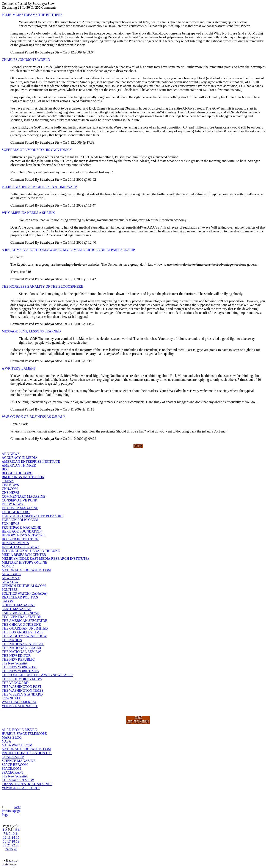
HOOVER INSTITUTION (20, 539)
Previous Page (8, 813)
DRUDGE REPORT (16, 512)
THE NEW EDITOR (16, 656)
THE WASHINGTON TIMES (23, 690)
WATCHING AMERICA (19, 702)
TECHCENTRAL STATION (22, 617)
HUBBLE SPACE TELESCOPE (24, 734)
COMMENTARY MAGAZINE (24, 496)
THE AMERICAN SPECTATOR (25, 621)
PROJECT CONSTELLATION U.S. (27, 753)
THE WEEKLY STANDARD (22, 694)
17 (9, 841)
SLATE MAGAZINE (16, 609)
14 (13, 837)
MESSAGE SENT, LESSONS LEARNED (31, 331)
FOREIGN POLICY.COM (20, 520)
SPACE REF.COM (15, 765)
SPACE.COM (11, 769)
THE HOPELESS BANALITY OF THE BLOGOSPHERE (42, 286)
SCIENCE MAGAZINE (19, 605)
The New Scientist (14, 663)
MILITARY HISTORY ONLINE (24, 562)
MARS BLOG (12, 737)
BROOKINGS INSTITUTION (23, 477)
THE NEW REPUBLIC (18, 659)
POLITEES (10, 590)
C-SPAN (8, 481)
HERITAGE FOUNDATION (22, 531)
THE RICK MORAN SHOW (22, 679)
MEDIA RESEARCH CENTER (24, 555)
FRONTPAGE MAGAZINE (21, 527)
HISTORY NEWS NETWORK (23, 535)
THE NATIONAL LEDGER (21, 648)
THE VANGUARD (15, 683)
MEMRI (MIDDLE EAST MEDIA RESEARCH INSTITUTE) (45, 559)
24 (7, 849)
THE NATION (12, 640)
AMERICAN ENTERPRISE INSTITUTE (31, 461)
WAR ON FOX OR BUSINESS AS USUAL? (33, 417)
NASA (6, 741)
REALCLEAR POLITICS (20, 597)
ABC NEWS (11, 454)
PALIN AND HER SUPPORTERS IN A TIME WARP (39, 187)
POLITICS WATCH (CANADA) (25, 593)
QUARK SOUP (13, 757)
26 (16, 849)
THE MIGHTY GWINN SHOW (24, 636)
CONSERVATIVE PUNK (20, 500)
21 (9, 845)
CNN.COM (10, 489)
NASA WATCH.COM (17, 745)
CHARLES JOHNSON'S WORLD (26, 60)
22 (13, 845)
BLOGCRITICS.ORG (17, 473)
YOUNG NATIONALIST (20, 706)
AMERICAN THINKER (19, 465)
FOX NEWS (10, 524)
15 (18, 837)
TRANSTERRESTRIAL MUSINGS (27, 784)
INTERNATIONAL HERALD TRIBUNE (31, 551)
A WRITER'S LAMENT (19, 368)
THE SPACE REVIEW (18, 780)
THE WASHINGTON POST (22, 687)
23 (18, 845)
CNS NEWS (10, 493)
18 (13, 841)
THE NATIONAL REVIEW (21, 652)
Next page (17, 809)
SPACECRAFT (13, 772)
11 (17, 834)
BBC (5, 469)
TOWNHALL (11, 698)
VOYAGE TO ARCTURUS (21, 788)
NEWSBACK (11, 574)
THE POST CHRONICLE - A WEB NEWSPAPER (37, 675)
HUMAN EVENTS (15, 543)
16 (5, 841)
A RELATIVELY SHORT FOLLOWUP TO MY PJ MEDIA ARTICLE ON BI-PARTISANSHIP (68, 250)
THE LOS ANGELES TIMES (23, 632)
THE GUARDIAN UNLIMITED (25, 628)
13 (9, 837)
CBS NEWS (10, 485)
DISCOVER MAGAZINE (20, 508)
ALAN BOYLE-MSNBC (19, 730)
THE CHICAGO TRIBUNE (21, 624)
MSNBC (8, 566)
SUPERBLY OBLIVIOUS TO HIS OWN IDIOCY (37, 150)
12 (5, 837)
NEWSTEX (10, 582)
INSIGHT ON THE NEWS (21, 547)
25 (11, 849)
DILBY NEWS (12, 504)
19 (18, 841)
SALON (7, 601)
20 (5, 845)
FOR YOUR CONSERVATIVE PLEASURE (33, 516)
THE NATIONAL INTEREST (23, 644)
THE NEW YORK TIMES (20, 671)
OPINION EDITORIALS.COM (24, 586)
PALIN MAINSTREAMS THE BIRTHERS (32, 15)
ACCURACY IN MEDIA (20, 458)
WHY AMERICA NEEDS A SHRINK (28, 213)
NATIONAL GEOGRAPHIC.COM (26, 570)
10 (13, 834)
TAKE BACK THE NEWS (20, 613)
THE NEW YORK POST (19, 667)
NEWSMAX (11, 578)
